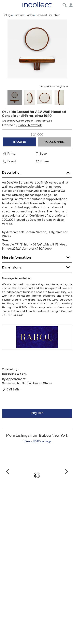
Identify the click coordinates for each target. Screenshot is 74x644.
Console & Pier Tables (48, 15)
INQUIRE (20, 142)
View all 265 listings (37, 441)
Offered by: (22, 125)
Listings (7, 15)
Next (66, 475)
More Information (37, 257)
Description (37, 172)
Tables (30, 15)
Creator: (18, 121)
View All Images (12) (54, 87)
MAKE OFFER (54, 142)
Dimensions (37, 266)
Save (41, 154)
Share (42, 161)
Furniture (19, 15)
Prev (8, 475)
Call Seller (11, 389)
